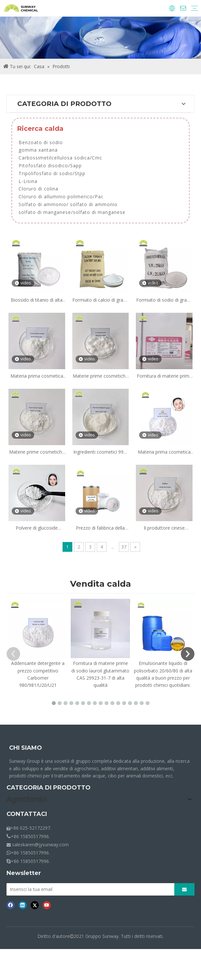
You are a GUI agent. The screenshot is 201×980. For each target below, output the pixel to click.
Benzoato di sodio (41, 142)
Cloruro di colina (38, 189)
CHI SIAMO (26, 748)
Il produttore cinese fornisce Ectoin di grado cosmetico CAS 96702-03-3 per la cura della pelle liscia (164, 528)
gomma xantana (38, 150)
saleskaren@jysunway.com (40, 879)
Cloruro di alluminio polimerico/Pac (61, 196)
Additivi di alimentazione (32, 827)
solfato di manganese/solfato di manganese (72, 212)
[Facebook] (11, 941)
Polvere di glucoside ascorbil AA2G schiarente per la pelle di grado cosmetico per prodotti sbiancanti (37, 528)
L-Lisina (28, 181)
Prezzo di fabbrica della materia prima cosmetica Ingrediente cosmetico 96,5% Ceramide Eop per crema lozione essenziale (101, 528)
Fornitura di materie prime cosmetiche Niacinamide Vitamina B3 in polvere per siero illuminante (164, 376)
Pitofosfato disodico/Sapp (50, 166)
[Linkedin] (23, 941)
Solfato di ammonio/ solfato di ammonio (68, 204)
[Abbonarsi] (192, 925)
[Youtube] (47, 941)
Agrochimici (19, 809)
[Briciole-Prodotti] (101, 38)
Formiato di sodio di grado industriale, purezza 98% (164, 300)
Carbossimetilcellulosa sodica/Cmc (60, 158)
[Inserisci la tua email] (97, 925)
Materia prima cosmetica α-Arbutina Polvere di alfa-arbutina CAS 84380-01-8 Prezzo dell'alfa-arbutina (164, 452)
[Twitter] (35, 941)
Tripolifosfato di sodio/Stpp (52, 173)
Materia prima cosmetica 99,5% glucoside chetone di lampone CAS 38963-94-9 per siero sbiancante (37, 376)
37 (124, 547)
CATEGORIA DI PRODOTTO (49, 788)
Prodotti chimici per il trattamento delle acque (55, 836)
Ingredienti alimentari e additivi (39, 818)
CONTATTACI (27, 849)
